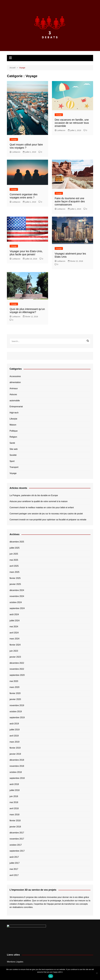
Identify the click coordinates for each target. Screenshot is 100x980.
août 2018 (14, 784)
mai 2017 (14, 869)
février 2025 (15, 578)
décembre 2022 (17, 663)
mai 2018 (14, 802)
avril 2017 (14, 875)
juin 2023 (14, 651)
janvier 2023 (15, 657)
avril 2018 (14, 808)
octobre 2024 (16, 602)
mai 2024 (14, 627)
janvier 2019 (15, 754)
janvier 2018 (15, 827)
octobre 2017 (16, 845)
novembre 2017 (17, 839)
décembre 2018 (17, 760)
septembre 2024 (17, 608)
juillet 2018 (15, 790)
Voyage (14, 139)
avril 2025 (14, 566)
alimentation (15, 382)
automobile (15, 401)
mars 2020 (14, 687)
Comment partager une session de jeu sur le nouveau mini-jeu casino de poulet (46, 514)
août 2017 (14, 857)
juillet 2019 (15, 730)
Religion (13, 437)
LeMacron (15, 152)
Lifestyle (13, 419)
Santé (12, 443)
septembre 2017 (17, 851)
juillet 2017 (15, 863)
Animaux (14, 388)
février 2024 (15, 645)
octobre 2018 (16, 772)
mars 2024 (14, 639)
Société (13, 455)
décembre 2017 (17, 833)
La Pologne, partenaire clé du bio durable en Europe (34, 495)
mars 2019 (14, 742)
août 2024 (14, 614)
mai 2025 (14, 560)
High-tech (14, 413)
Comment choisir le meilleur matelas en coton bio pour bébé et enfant (42, 507)
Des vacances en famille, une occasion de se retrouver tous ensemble (72, 123)
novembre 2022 (17, 669)
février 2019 (15, 748)
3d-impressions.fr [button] (18, 897)
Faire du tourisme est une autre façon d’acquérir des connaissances (70, 201)
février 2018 (15, 821)
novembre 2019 (17, 705)
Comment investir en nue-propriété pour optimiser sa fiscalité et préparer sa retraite (48, 520)
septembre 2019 (17, 717)
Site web (13, 449)
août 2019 (14, 724)
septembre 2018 (17, 778)
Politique (13, 431)
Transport (14, 467)
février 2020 (15, 693)
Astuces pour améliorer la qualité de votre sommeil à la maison (39, 501)
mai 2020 (14, 681)
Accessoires (15, 376)
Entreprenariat (16, 407)
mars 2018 (14, 815)
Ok (51, 976)
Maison (13, 425)
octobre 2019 (16, 712)
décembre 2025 (17, 542)
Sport (12, 461)
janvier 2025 (15, 584)
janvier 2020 (15, 699)
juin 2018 (14, 796)
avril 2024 (14, 633)
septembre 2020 (17, 675)
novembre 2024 (17, 596)
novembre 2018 (17, 766)
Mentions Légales (15, 962)
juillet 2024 (15, 621)
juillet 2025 (15, 548)
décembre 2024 (17, 590)
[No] (97, 973)
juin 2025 (14, 554)
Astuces (13, 394)
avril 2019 (14, 736)
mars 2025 (14, 572)
